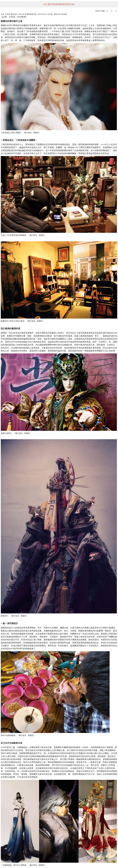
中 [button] (112, 11)
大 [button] (116, 11)
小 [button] (107, 11)
